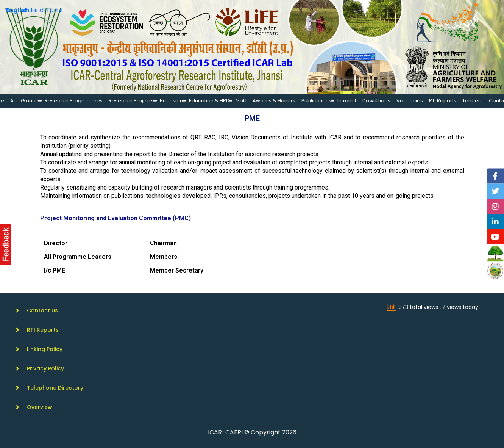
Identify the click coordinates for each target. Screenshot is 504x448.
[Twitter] (495, 191)
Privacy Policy (45, 368)
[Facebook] (495, 176)
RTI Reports (43, 330)
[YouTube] (495, 237)
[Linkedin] (495, 222)
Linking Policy (45, 349)
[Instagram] (495, 207)
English (17, 10)
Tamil (54, 10)
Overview (40, 407)
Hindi (38, 10)
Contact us (42, 310)
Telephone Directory (55, 388)
